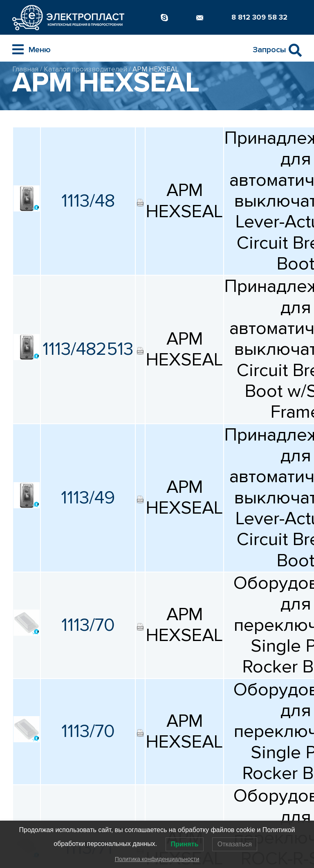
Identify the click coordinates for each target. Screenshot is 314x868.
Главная (25, 69)
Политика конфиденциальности (157, 859)
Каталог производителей (85, 69)
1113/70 (88, 625)
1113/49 (88, 498)
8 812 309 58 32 (259, 17)
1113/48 (88, 201)
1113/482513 (88, 349)
